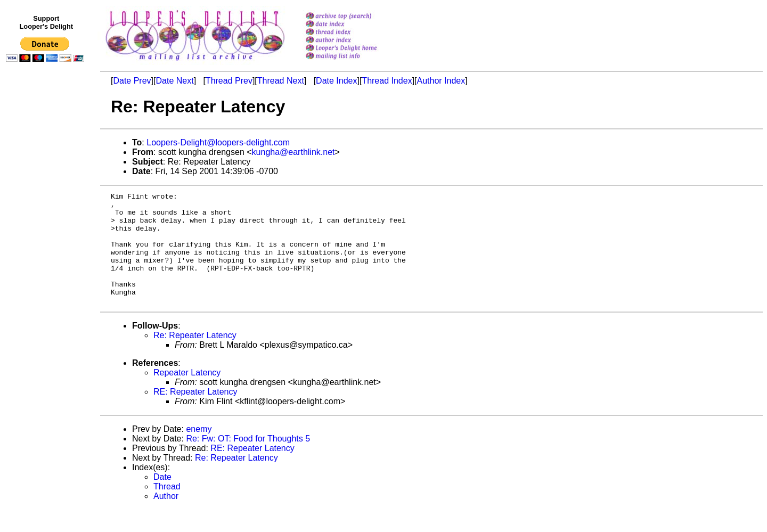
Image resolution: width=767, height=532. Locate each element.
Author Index (441, 81)
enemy (199, 451)
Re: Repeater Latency (195, 358)
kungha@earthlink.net (293, 152)
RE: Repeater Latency (195, 414)
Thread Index (387, 81)
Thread (167, 509)
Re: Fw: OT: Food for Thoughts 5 (248, 461)
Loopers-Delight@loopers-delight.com (218, 142)
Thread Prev (229, 81)
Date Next (174, 81)
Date (162, 499)
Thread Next (281, 81)
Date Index (336, 81)
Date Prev (132, 81)
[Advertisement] (47, 286)
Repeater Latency (187, 395)
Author (166, 518)
